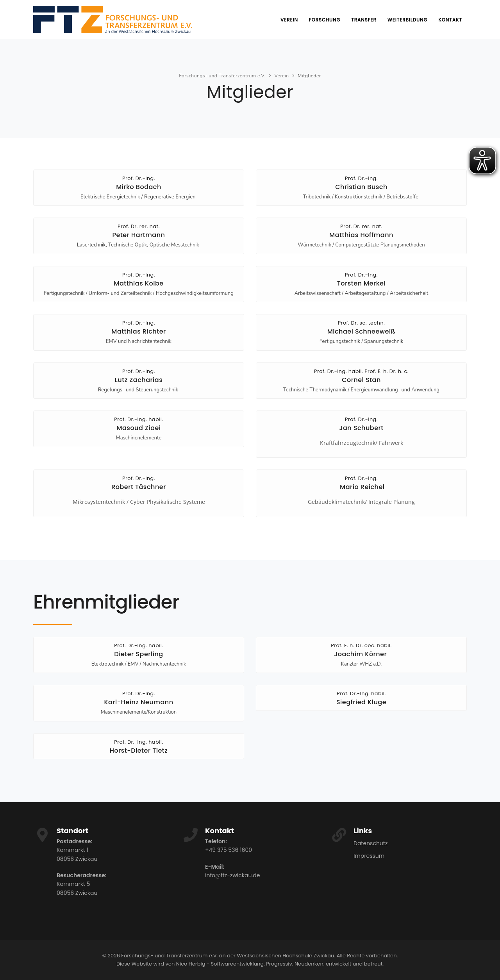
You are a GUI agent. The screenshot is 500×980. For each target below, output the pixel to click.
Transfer (364, 20)
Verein (289, 20)
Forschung (325, 20)
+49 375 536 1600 (229, 850)
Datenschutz (371, 843)
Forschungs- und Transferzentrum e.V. (222, 76)
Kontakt (450, 20)
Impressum (369, 856)
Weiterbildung (407, 20)
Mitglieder (309, 76)
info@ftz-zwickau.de (232, 875)
